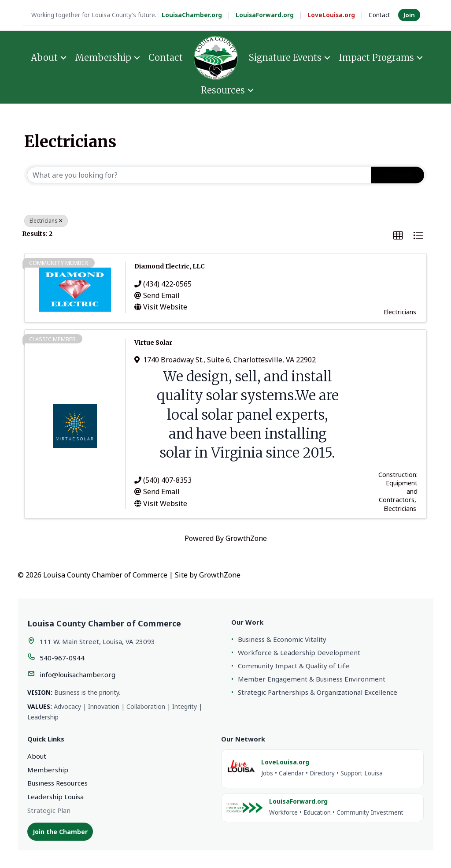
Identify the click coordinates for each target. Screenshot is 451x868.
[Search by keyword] (199, 175)
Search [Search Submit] (397, 175)
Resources (223, 90)
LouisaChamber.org (192, 15)
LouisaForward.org (265, 15)
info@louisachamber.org (78, 674)
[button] (398, 236)
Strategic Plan (49, 810)
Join (409, 15)
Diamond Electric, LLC (170, 266)
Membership (103, 58)
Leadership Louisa (55, 797)
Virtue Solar (153, 343)
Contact (379, 15)
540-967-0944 (62, 658)
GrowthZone (246, 538)
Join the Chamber (60, 832)
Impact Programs (376, 58)
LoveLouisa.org (331, 15)
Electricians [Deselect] (46, 221)
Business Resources (57, 783)
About (44, 58)
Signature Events (285, 58)
